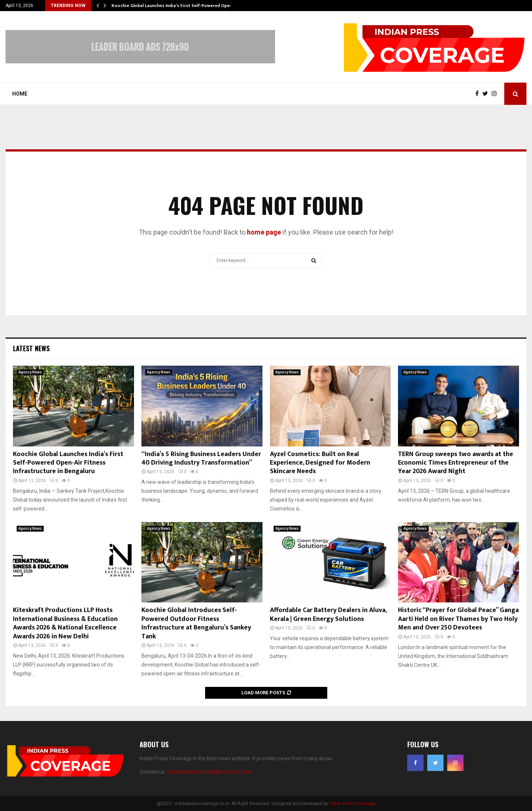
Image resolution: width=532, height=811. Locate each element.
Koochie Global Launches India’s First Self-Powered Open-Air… (177, 6)
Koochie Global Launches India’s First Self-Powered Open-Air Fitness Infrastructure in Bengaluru (68, 463)
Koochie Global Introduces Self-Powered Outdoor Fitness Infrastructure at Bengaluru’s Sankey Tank (196, 623)
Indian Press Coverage (352, 804)
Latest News (31, 348)
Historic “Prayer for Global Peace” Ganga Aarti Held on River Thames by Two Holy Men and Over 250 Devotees (458, 619)
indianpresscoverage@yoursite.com (209, 772)
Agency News (30, 372)
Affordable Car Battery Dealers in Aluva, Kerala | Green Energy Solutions (328, 614)
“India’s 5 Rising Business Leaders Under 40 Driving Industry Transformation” (201, 458)
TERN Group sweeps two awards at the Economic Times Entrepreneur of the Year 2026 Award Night (456, 463)
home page (264, 232)
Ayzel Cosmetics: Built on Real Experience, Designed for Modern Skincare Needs (320, 463)
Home (20, 94)
